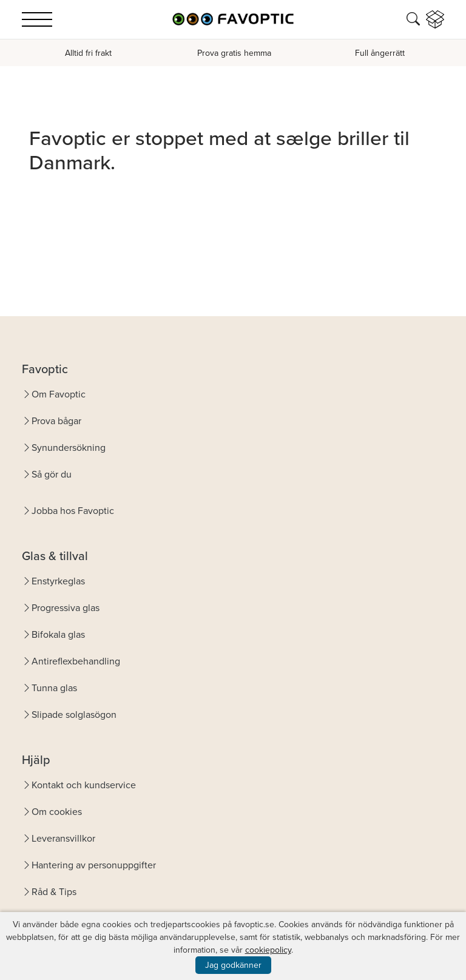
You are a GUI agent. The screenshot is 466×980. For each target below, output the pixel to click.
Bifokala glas (58, 634)
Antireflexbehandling (76, 661)
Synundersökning (69, 448)
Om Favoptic (59, 394)
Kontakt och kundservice (84, 785)
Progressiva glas (66, 608)
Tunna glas (54, 688)
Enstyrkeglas (58, 581)
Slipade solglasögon (74, 715)
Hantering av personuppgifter (94, 865)
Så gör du (52, 474)
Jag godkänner (233, 965)
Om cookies (57, 812)
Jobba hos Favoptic (73, 511)
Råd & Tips (54, 892)
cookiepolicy (268, 950)
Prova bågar (56, 421)
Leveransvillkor (63, 838)
